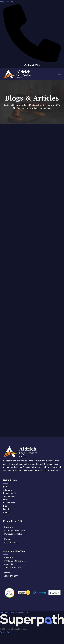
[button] (60, 74)
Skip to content (7, 2)
